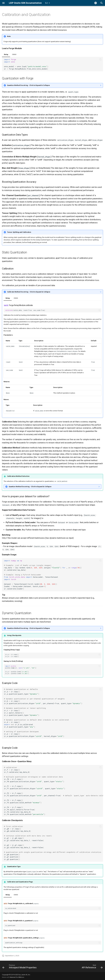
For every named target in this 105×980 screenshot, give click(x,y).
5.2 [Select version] (46, 3)
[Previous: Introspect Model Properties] (20, 967)
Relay (6, 54)
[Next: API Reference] (92, 967)
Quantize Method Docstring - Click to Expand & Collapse (28, 85)
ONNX (14, 54)
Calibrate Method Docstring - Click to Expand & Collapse (29, 292)
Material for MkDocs (17, 977)
